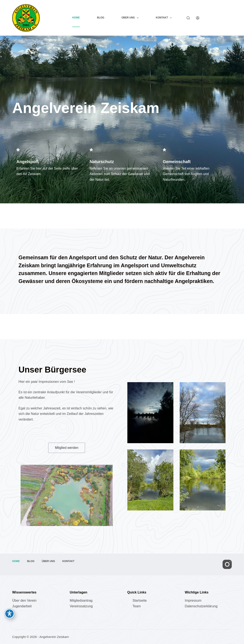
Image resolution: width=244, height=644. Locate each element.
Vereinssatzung (81, 606)
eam (137, 606)
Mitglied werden (219, 18)
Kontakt (165, 18)
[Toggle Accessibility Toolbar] (9, 614)
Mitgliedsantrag (81, 601)
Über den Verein (24, 601)
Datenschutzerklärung (201, 606)
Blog (101, 18)
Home (76, 18)
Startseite (140, 601)
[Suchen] (188, 18)
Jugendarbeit (22, 606)
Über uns (131, 18)
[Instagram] (227, 564)
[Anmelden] (198, 18)
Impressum (193, 601)
